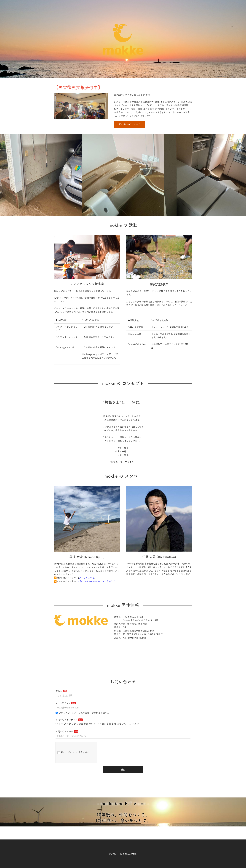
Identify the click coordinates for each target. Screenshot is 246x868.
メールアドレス (63, 703)
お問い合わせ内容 (64, 731)
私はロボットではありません (73, 753)
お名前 (59, 691)
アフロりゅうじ (87, 578)
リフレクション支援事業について (76, 724)
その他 (134, 724)
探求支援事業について (112, 724)
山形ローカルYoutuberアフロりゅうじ (97, 581)
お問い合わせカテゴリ (67, 720)
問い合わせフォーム (130, 124)
